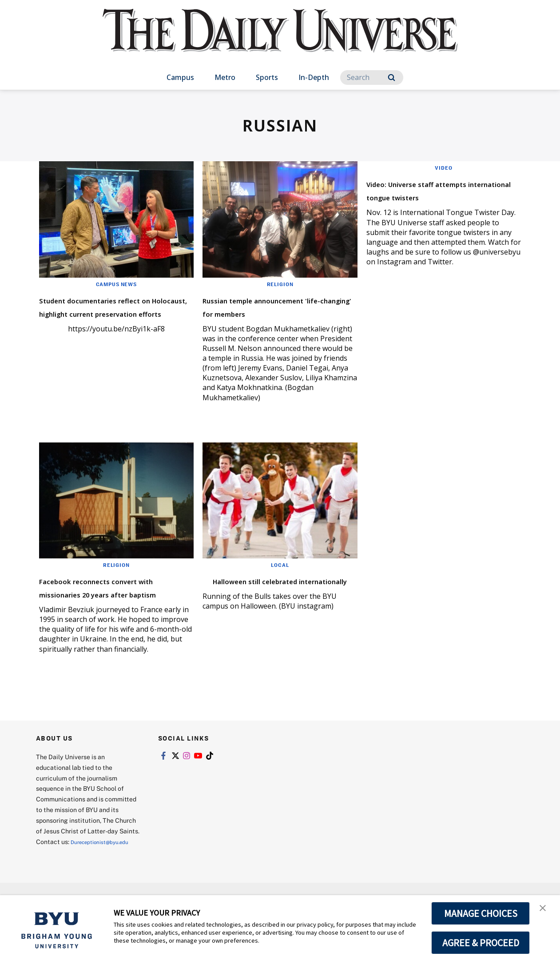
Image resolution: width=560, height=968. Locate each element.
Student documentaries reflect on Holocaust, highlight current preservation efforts (101, 319)
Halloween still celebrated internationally (271, 600)
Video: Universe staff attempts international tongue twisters (427, 196)
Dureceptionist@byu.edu (72, 879)
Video (444, 167)
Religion (280, 284)
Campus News (116, 284)
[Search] (372, 78)
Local (280, 578)
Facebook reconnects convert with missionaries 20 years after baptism (116, 607)
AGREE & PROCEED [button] (481, 943)
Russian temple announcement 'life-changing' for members (264, 313)
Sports (267, 77)
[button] (545, 911)
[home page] (280, 40)
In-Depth (314, 77)
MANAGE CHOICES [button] (481, 913)
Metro (225, 77)
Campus (180, 77)
